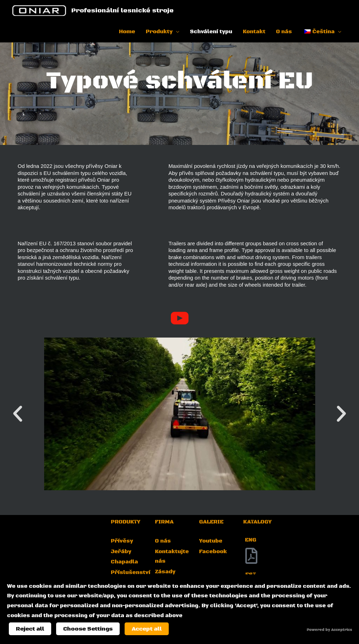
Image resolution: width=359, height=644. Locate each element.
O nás (284, 33)
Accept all (147, 629)
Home (127, 33)
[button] (18, 414)
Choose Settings (88, 629)
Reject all (30, 629)
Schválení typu (211, 33)
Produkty (159, 33)
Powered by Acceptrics (329, 630)
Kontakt (254, 33)
